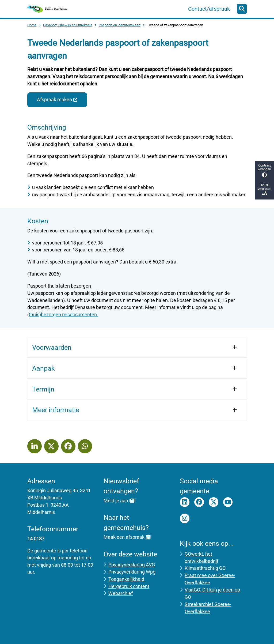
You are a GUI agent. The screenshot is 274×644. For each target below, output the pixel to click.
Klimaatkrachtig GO (205, 568)
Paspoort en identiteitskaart (120, 25)
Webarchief (121, 593)
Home (32, 25)
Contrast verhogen (264, 170)
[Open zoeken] (242, 9)
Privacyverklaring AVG (132, 565)
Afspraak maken (57, 99)
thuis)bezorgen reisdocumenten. (64, 315)
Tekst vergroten (264, 190)
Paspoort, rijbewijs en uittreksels (68, 25)
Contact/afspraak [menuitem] (209, 9)
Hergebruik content (129, 586)
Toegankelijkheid (126, 579)
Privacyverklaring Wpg (132, 572)
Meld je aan (119, 501)
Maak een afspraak (127, 537)
